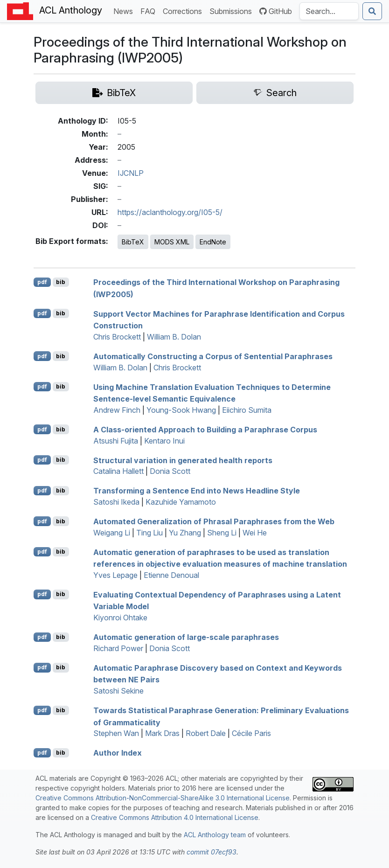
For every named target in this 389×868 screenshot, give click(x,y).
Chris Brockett (117, 337)
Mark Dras (162, 733)
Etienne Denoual (171, 575)
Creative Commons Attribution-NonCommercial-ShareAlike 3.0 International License (163, 798)
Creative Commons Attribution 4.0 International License (175, 817)
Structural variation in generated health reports (183, 460)
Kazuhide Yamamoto (181, 502)
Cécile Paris (251, 733)
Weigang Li (112, 533)
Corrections (184, 10)
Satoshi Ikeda (116, 502)
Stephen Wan (116, 733)
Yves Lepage (115, 575)
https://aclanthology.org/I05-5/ (170, 212)
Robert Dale (206, 733)
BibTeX (133, 242)
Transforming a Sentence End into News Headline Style (197, 491)
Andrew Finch (117, 410)
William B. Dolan (174, 337)
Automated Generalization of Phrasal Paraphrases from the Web (214, 521)
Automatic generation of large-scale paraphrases (186, 637)
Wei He (255, 533)
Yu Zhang (185, 533)
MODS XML (172, 242)
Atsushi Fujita (116, 441)
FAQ (150, 10)
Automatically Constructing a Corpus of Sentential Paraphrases (213, 356)
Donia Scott (170, 471)
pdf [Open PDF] (42, 282)
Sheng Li (222, 533)
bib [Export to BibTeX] (61, 282)
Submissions (233, 10)
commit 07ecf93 (212, 852)
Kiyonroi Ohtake (120, 618)
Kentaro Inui (164, 441)
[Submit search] (372, 11)
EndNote (213, 242)
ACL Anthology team (215, 835)
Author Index (118, 753)
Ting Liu (149, 533)
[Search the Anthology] (329, 11)
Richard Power (118, 648)
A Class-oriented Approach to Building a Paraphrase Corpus (205, 430)
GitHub (276, 11)
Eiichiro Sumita (247, 410)
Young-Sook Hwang (181, 410)
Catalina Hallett (118, 471)
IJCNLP (131, 173)
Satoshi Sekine (118, 691)
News (125, 10)
